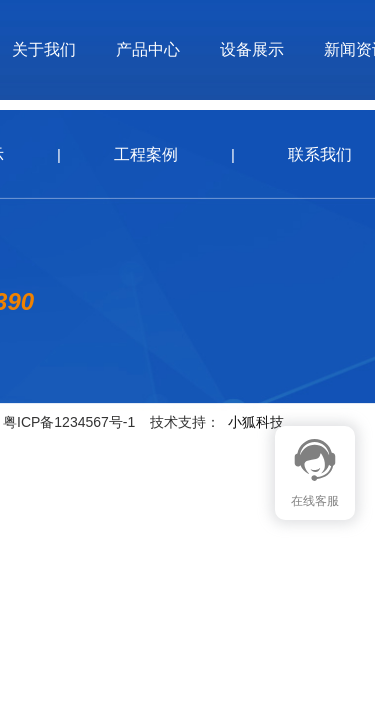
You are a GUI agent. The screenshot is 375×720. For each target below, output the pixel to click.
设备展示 (252, 49)
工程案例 (146, 154)
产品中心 (148, 49)
